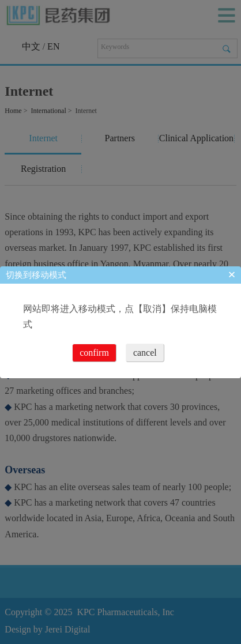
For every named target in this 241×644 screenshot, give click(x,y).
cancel (145, 353)
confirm (94, 353)
